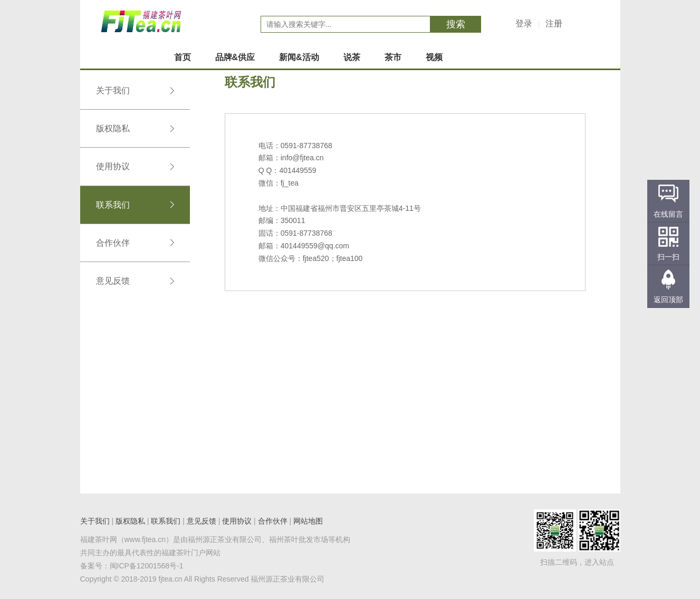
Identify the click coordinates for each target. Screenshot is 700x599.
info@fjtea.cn (302, 158)
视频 (434, 57)
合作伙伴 (135, 243)
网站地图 (308, 521)
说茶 (352, 57)
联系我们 (135, 205)
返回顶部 (668, 299)
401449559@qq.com (315, 246)
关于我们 (135, 90)
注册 (554, 23)
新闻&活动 (299, 57)
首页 (183, 57)
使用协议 (135, 166)
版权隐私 (135, 128)
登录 (524, 23)
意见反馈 (135, 281)
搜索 (456, 24)
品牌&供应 (235, 57)
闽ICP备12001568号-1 (147, 566)
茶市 (393, 57)
